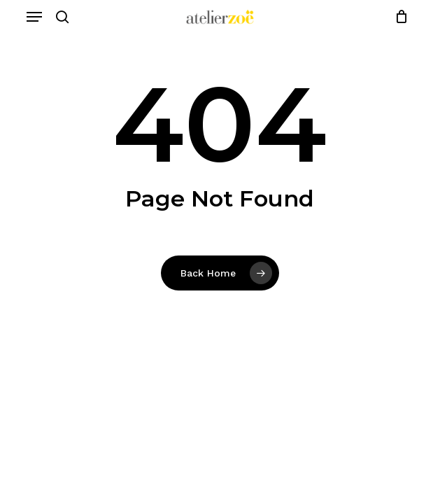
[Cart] (398, 17)
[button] (34, 17)
